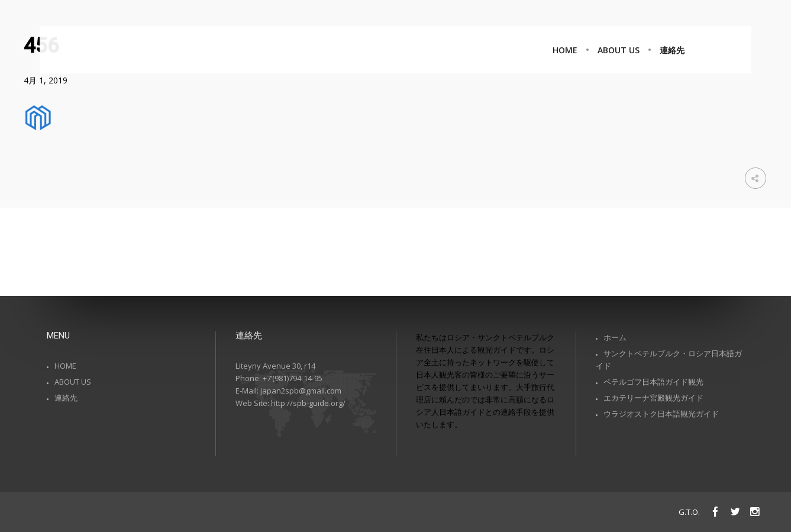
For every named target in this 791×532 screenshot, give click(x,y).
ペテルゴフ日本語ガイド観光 (653, 382)
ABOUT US (73, 382)
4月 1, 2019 (46, 80)
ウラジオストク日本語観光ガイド (661, 414)
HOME (65, 366)
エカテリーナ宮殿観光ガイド (653, 398)
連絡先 (66, 398)
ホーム (615, 337)
